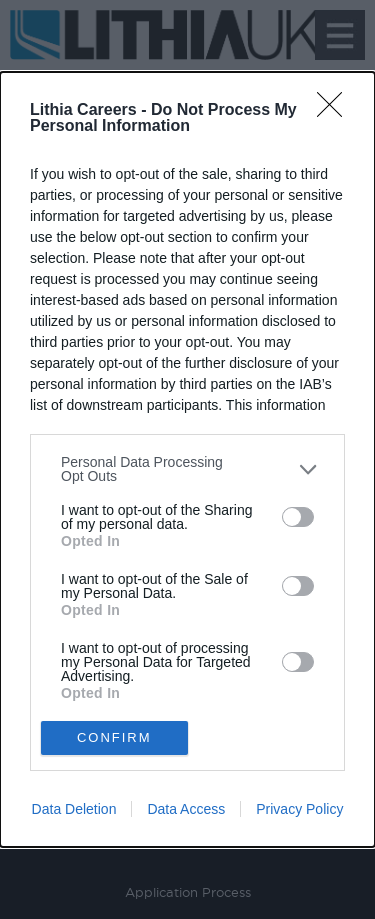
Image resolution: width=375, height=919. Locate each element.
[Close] (336, 111)
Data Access (186, 809)
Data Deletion (74, 809)
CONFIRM (114, 737)
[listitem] (187, 469)
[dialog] (187, 459)
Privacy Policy (299, 809)
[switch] (298, 517)
